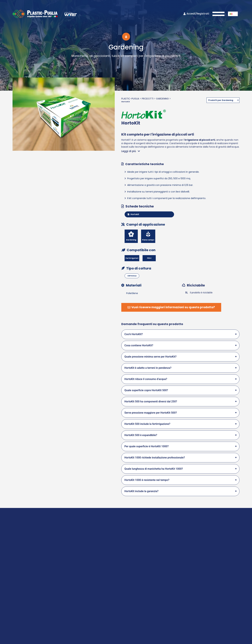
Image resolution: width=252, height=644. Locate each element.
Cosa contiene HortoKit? (139, 345)
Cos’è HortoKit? (134, 334)
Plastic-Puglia (130, 99)
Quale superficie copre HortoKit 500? (146, 390)
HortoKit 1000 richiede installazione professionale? (155, 458)
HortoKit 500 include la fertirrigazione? (147, 424)
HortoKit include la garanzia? (141, 491)
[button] (233, 14)
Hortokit (133, 214)
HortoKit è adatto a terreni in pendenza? (148, 368)
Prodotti (148, 99)
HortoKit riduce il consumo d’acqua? (146, 379)
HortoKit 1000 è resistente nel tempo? (147, 480)
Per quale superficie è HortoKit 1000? (147, 446)
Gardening (162, 99)
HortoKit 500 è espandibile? (141, 435)
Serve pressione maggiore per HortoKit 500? (151, 413)
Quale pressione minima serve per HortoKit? (150, 357)
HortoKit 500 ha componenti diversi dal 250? (151, 401)
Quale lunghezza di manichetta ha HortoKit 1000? (154, 469)
